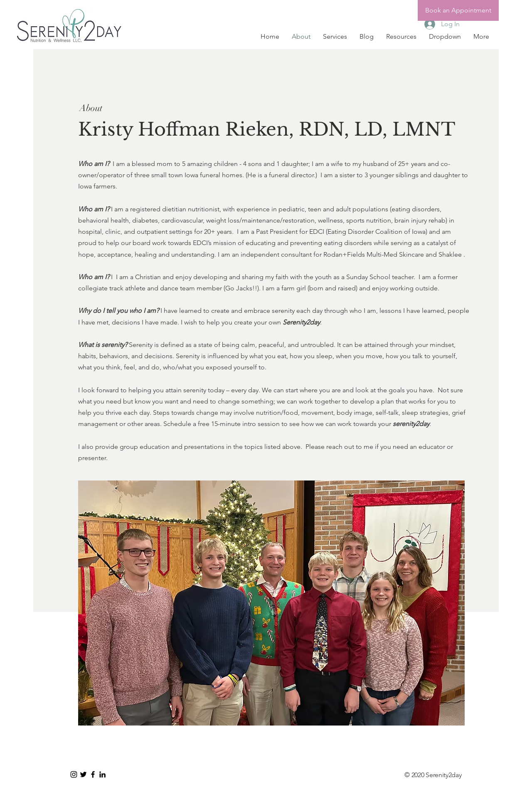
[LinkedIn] (102, 774)
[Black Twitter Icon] (83, 774)
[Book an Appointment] (458, 10)
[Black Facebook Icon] (93, 774)
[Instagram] (74, 774)
